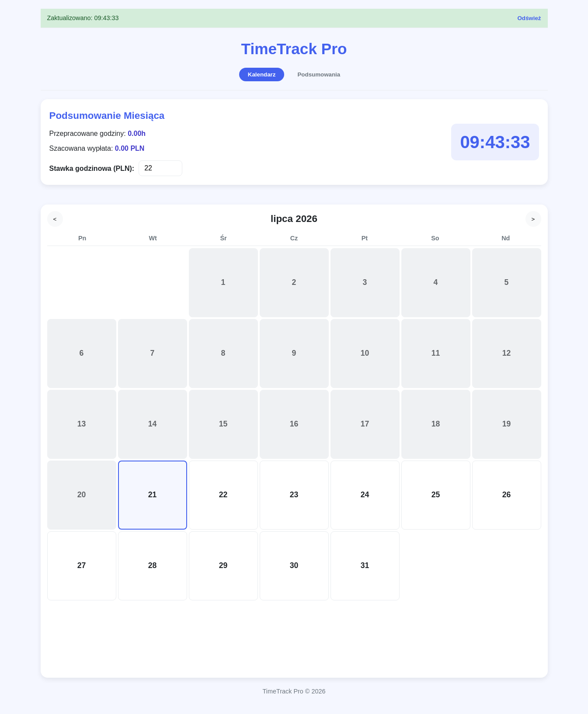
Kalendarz (262, 75)
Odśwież (529, 18)
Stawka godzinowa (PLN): (92, 168)
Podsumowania (319, 75)
